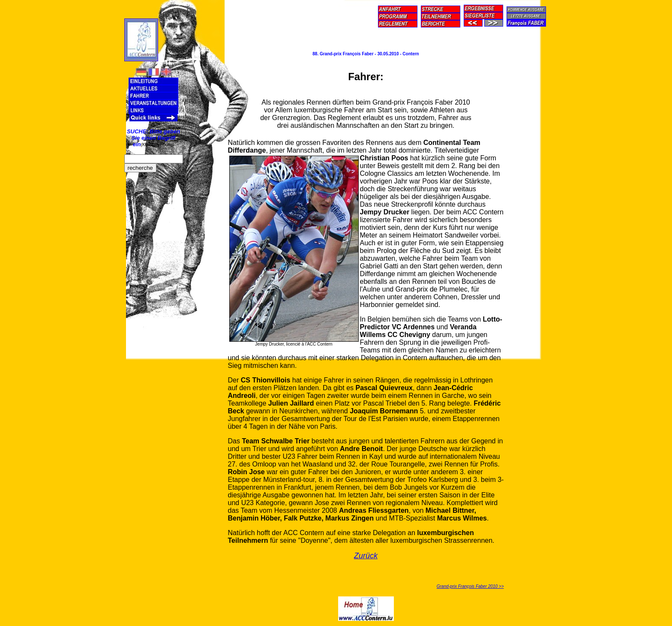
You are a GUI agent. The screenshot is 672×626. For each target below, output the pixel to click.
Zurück (366, 556)
